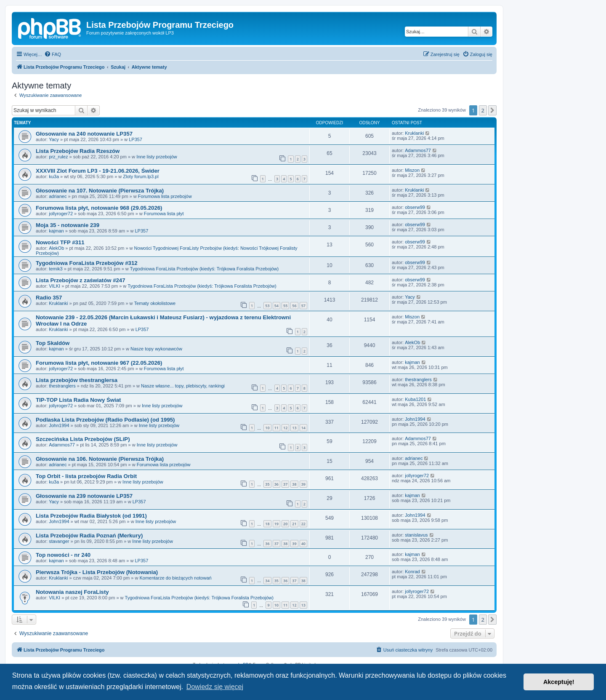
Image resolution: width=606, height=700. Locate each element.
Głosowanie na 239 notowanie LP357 (84, 496)
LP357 (136, 139)
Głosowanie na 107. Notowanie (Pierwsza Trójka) (100, 191)
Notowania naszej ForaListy (72, 592)
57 (303, 306)
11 (276, 428)
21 (294, 524)
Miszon (412, 170)
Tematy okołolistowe (155, 303)
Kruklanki (414, 133)
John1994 (59, 425)
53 (267, 306)
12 (285, 428)
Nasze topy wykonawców (156, 349)
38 (294, 484)
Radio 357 (49, 298)
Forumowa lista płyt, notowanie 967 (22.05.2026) (99, 363)
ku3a (54, 176)
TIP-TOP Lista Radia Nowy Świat (78, 400)
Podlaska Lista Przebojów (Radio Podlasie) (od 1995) (105, 420)
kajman (56, 231)
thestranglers (62, 386)
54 (276, 306)
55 (285, 306)
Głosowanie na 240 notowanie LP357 (84, 134)
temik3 (56, 269)
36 (276, 484)
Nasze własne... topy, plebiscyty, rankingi (183, 386)
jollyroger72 (61, 214)
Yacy (54, 139)
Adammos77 (418, 150)
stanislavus (416, 535)
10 (267, 428)
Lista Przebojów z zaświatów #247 (81, 280)
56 (294, 306)
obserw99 (415, 207)
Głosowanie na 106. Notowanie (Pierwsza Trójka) (100, 459)
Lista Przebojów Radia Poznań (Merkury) (89, 536)
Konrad (412, 572)
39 (303, 484)
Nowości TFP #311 (60, 242)
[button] (492, 110)
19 (276, 524)
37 (285, 484)
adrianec (58, 196)
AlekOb (56, 248)
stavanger (59, 541)
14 (303, 428)
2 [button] (483, 110)
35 (267, 484)
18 (267, 524)
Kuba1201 (415, 399)
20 (285, 524)
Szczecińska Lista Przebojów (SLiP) (83, 439)
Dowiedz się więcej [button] (215, 687)
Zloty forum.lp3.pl (141, 176)
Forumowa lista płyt (164, 214)
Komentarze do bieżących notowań (175, 578)
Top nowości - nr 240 (63, 555)
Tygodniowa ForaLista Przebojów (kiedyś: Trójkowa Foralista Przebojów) (204, 269)
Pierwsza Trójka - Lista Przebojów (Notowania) (97, 572)
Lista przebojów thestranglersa (77, 380)
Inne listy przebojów (157, 157)
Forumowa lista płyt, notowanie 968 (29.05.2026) (99, 208)
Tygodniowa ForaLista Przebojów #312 (87, 263)
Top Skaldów (53, 343)
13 (294, 428)
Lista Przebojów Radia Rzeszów (78, 151)
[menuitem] (53, 54)
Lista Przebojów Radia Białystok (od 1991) (91, 516)
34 (267, 581)
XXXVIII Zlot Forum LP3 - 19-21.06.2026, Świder (98, 171)
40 (303, 544)
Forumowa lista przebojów (165, 196)
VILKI (54, 286)
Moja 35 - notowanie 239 (68, 225)
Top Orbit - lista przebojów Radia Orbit (86, 476)
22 (303, 524)
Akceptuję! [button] (559, 682)
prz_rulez (58, 157)
